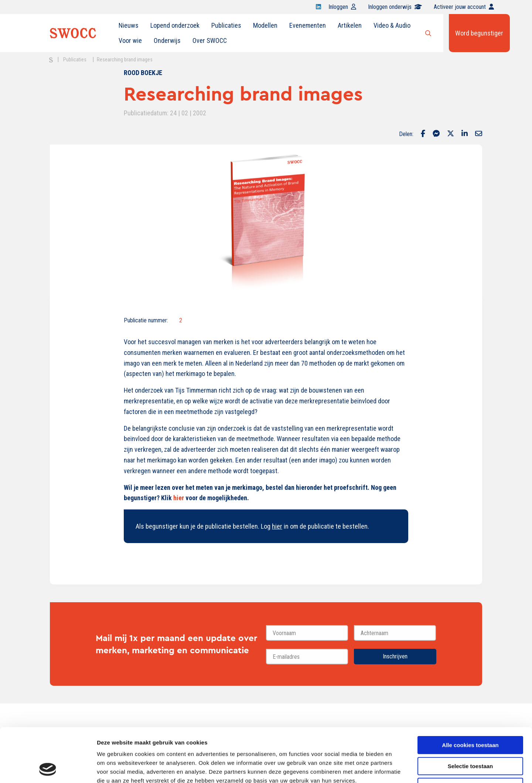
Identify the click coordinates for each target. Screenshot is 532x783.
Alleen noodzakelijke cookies (470, 736)
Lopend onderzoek (175, 25)
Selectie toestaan (470, 716)
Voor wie (130, 40)
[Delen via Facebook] (423, 134)
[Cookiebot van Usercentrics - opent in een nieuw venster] (48, 769)
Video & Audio (392, 25)
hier (179, 498)
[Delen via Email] (479, 134)
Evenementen (308, 25)
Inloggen (342, 7)
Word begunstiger (479, 33)
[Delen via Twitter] (451, 134)
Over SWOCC (210, 40)
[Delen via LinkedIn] (465, 134)
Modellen (265, 25)
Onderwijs (167, 40)
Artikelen (350, 25)
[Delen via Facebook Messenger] (436, 134)
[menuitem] (129, 26)
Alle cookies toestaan (470, 694)
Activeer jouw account (464, 7)
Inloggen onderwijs (395, 7)
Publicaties (226, 25)
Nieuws (129, 25)
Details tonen (399, 768)
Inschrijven (395, 656)
